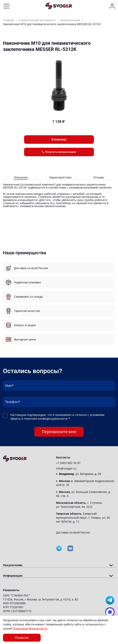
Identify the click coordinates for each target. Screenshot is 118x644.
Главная (8, 20)
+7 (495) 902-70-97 (68, 463)
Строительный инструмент (37, 20)
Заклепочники (70, 20)
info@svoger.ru (66, 468)
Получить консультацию (59, 152)
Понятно (22, 638)
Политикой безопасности (30, 628)
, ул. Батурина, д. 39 (79, 474)
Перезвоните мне (59, 432)
